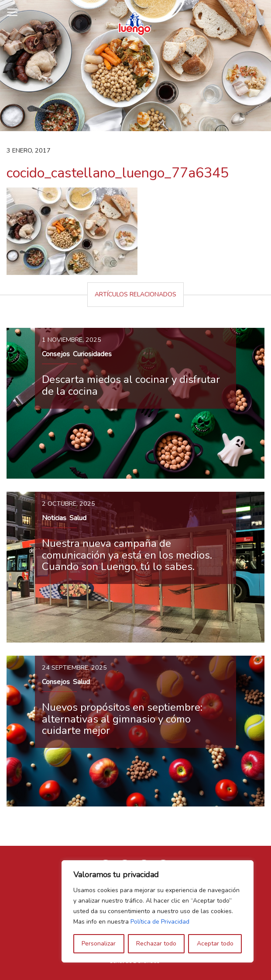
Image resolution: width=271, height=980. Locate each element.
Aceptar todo (215, 944)
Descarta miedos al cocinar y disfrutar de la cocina (131, 385)
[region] (158, 911)
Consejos (56, 354)
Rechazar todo (156, 944)
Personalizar (99, 944)
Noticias (54, 518)
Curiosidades (92, 354)
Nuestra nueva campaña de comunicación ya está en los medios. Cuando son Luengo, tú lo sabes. (127, 555)
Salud (78, 518)
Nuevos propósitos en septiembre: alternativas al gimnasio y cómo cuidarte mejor (122, 719)
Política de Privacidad (160, 922)
